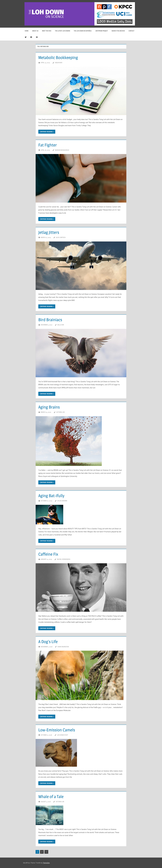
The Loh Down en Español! (83, 31)
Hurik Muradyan (63, 647)
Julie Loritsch (61, 237)
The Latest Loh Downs (63, 31)
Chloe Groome (62, 501)
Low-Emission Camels (57, 730)
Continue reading (46, 132)
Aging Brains (49, 407)
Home (27, 31)
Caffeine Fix (48, 554)
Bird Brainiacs (50, 320)
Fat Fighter (48, 145)
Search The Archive (118, 31)
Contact (131, 31)
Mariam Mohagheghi (62, 150)
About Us (35, 31)
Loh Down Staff (63, 735)
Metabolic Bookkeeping (58, 57)
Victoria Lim (60, 412)
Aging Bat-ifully (51, 496)
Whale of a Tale (51, 797)
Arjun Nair (59, 63)
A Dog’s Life (48, 642)
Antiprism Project (102, 31)
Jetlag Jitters (49, 232)
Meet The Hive (47, 31)
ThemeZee (46, 863)
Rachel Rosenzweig (64, 559)
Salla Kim (61, 325)
